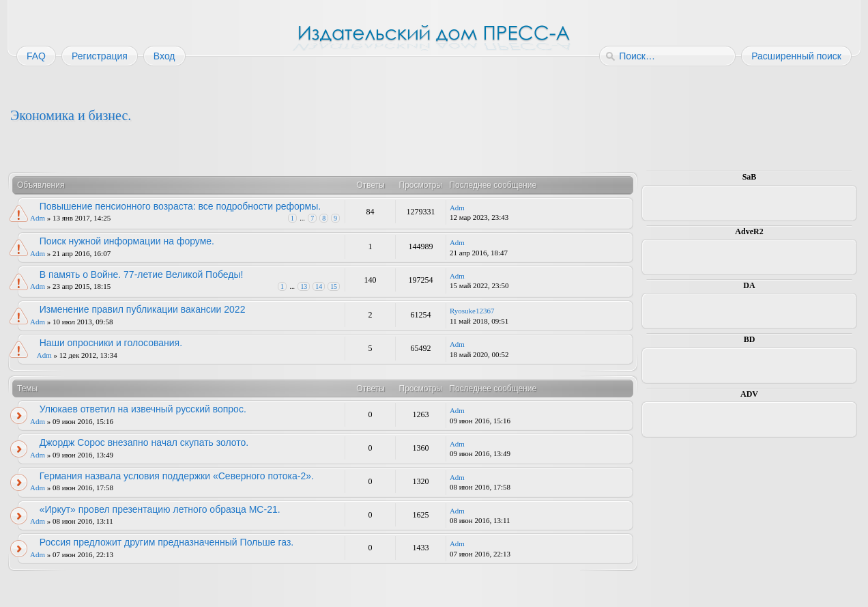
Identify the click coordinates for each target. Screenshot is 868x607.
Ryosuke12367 (472, 311)
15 (334, 286)
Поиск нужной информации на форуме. (127, 241)
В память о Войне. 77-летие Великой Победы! (142, 274)
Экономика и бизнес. (71, 115)
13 (304, 286)
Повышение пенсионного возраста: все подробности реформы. (180, 206)
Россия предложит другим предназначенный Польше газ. (167, 542)
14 (319, 286)
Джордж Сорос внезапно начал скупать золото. (144, 442)
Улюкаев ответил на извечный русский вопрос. (143, 409)
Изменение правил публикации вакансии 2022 (143, 309)
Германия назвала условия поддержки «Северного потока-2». (177, 476)
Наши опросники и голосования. (111, 343)
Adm (38, 218)
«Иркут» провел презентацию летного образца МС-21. (160, 509)
